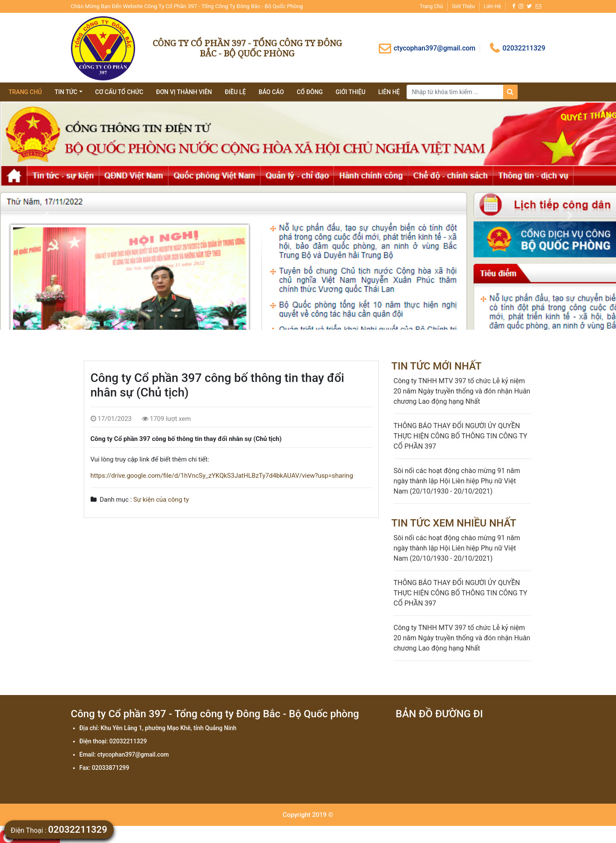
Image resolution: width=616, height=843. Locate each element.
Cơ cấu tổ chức (119, 92)
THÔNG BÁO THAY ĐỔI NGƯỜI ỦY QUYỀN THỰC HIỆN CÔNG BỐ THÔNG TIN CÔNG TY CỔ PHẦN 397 (461, 436)
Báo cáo (271, 92)
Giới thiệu (463, 6)
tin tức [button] (66, 92)
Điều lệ (235, 92)
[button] (46, 216)
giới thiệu (351, 92)
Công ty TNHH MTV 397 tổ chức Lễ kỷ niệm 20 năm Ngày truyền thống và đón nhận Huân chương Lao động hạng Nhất (462, 391)
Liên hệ (492, 6)
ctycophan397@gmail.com (427, 48)
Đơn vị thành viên (184, 92)
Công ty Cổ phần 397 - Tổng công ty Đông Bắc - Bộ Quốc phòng (247, 48)
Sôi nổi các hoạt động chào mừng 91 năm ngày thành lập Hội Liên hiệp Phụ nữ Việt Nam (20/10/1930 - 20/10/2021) (457, 481)
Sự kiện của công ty (161, 500)
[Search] (462, 92)
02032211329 (517, 48)
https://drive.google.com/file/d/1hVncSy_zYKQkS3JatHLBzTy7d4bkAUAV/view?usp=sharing (222, 476)
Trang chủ (431, 6)
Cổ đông (310, 92)
